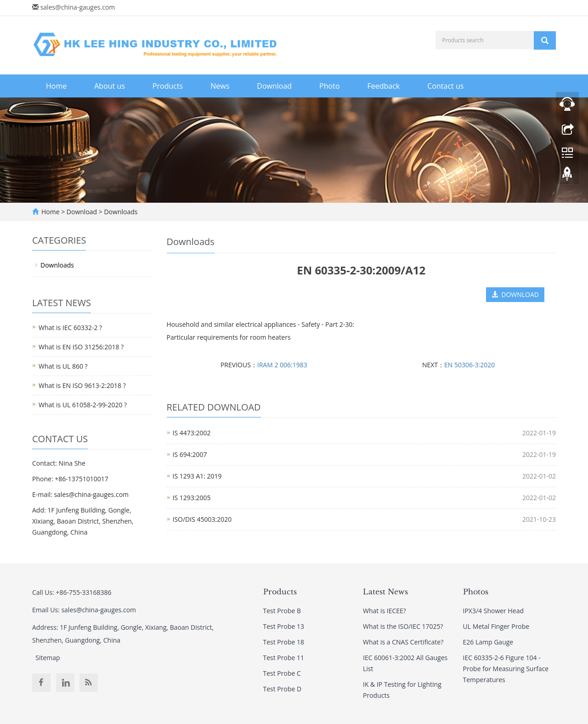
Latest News (385, 592)
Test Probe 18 (284, 642)
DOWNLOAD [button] (515, 294)
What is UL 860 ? (63, 366)
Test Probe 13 (284, 626)
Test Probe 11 (284, 658)
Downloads (120, 212)
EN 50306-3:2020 (469, 365)
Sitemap (48, 658)
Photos (476, 592)
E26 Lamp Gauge (488, 642)
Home (56, 86)
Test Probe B (282, 611)
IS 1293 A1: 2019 (197, 476)
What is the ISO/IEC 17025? (403, 626)
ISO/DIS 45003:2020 (202, 519)
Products (168, 86)
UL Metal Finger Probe (496, 626)
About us (110, 86)
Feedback (384, 86)
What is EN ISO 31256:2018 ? (81, 347)
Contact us (445, 86)
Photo (329, 86)
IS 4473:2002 (192, 433)
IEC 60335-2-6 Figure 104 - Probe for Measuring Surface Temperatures (506, 669)
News (220, 86)
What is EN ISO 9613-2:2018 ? (82, 385)
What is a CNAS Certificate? (403, 642)
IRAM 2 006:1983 (282, 365)
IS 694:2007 (190, 454)
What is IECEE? (384, 611)
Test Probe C (282, 673)
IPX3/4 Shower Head (493, 611)
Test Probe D (283, 689)
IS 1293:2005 (192, 498)
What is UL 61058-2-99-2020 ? (83, 405)
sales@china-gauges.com (78, 7)
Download (274, 86)
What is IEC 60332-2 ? (70, 328)
